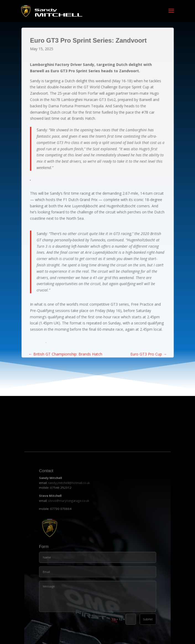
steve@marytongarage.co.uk (75, 521)
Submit (137, 614)
